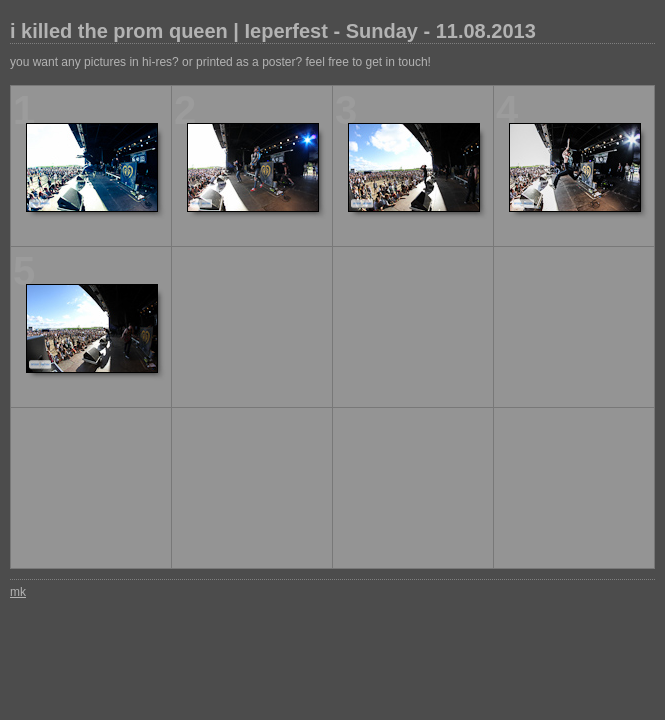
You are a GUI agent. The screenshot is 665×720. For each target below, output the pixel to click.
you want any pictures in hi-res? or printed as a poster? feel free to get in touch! (220, 62)
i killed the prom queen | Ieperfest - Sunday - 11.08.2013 (273, 31)
